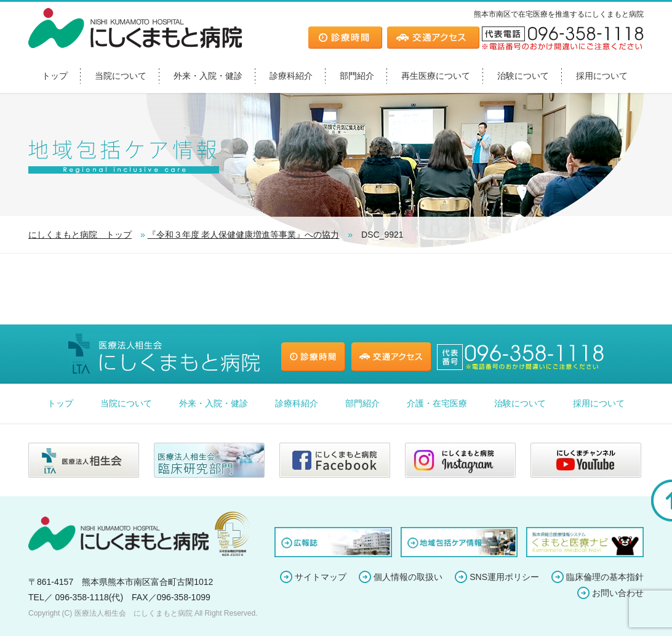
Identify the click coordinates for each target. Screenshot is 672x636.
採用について (602, 76)
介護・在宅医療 (437, 403)
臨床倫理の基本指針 (605, 577)
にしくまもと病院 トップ (80, 235)
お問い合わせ (618, 593)
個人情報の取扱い (408, 577)
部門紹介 (357, 76)
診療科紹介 (291, 76)
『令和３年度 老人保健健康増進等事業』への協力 (244, 235)
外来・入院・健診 (208, 76)
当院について (121, 76)
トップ (55, 76)
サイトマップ (321, 577)
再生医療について (436, 76)
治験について (523, 76)
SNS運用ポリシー (504, 577)
